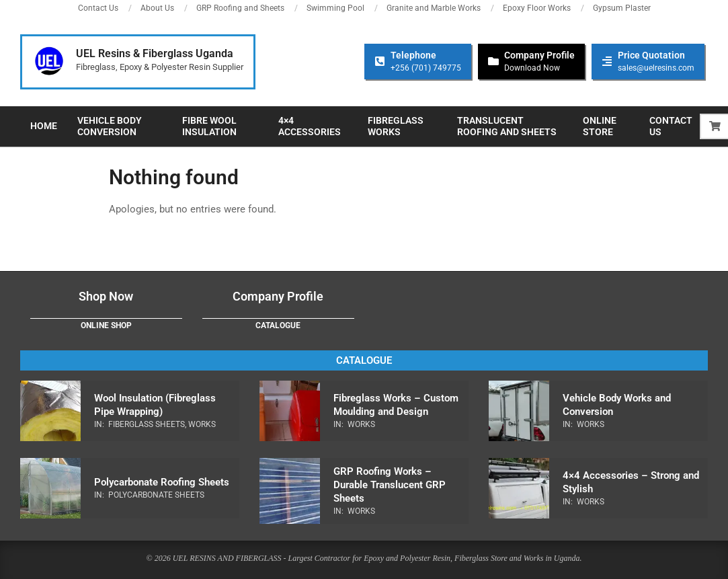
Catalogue (278, 325)
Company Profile (278, 296)
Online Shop (106, 325)
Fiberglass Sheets (147, 424)
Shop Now (106, 296)
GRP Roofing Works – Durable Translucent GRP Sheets (390, 485)
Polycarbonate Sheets (156, 495)
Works (202, 424)
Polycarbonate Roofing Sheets (162, 482)
